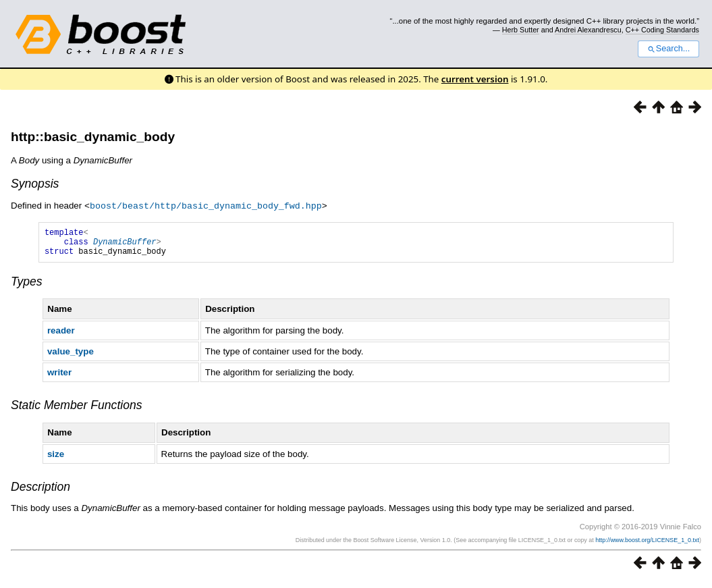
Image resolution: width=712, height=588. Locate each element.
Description (40, 492)
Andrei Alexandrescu (588, 30)
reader (61, 336)
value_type (71, 357)
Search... (668, 49)
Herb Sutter (521, 30)
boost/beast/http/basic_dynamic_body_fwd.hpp (206, 205)
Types (27, 287)
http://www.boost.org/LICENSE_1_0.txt (647, 545)
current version (475, 79)
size (56, 459)
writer (59, 378)
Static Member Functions (77, 410)
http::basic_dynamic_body (93, 137)
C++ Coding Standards (662, 30)
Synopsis (35, 184)
